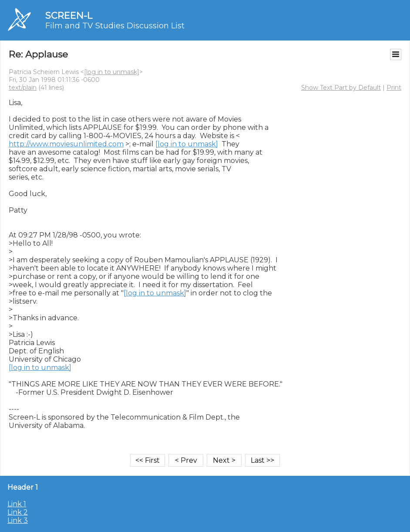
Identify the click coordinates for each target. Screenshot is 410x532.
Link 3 (18, 520)
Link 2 (18, 512)
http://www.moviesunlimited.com (66, 144)
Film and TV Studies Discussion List (115, 26)
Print (394, 88)
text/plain (23, 88)
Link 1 (17, 504)
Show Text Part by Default (341, 88)
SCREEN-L (69, 15)
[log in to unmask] (112, 72)
